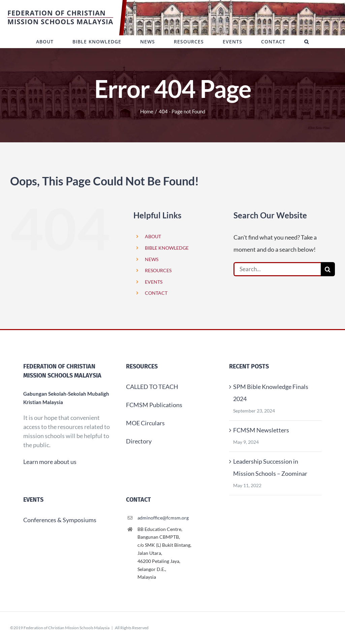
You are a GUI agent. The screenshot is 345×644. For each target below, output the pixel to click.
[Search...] (277, 269)
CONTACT (156, 293)
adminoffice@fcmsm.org (163, 518)
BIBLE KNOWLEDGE (167, 248)
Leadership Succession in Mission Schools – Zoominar (270, 467)
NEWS (152, 259)
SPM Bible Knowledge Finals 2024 (271, 393)
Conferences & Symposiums (60, 520)
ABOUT (153, 236)
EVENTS (154, 282)
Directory (139, 441)
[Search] (328, 269)
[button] (307, 42)
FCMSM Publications (154, 405)
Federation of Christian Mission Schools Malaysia (67, 628)
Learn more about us (50, 462)
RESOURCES (158, 270)
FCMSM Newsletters (261, 430)
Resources (142, 366)
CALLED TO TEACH (152, 387)
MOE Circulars (145, 423)
